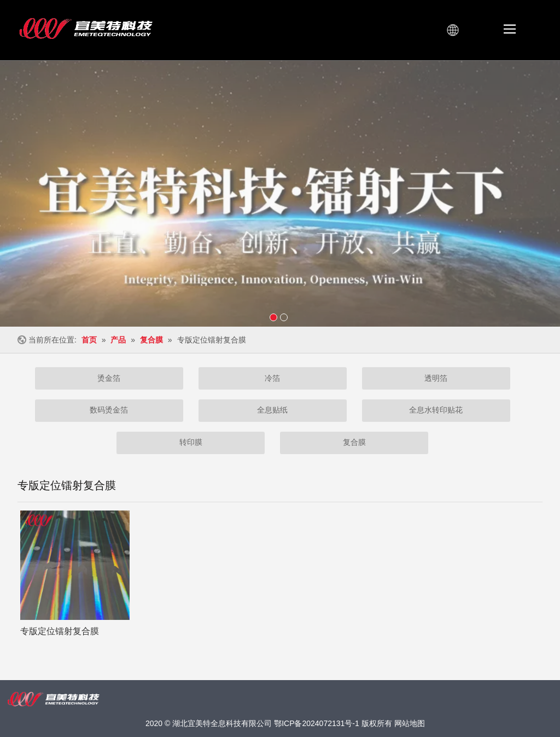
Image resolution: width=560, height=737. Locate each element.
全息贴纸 (272, 410)
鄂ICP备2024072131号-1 (317, 723)
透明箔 (436, 378)
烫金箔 (109, 378)
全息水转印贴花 (436, 410)
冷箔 (272, 378)
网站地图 (410, 723)
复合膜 (354, 442)
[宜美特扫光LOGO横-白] (54, 700)
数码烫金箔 (109, 410)
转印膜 (191, 442)
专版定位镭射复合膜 (60, 631)
